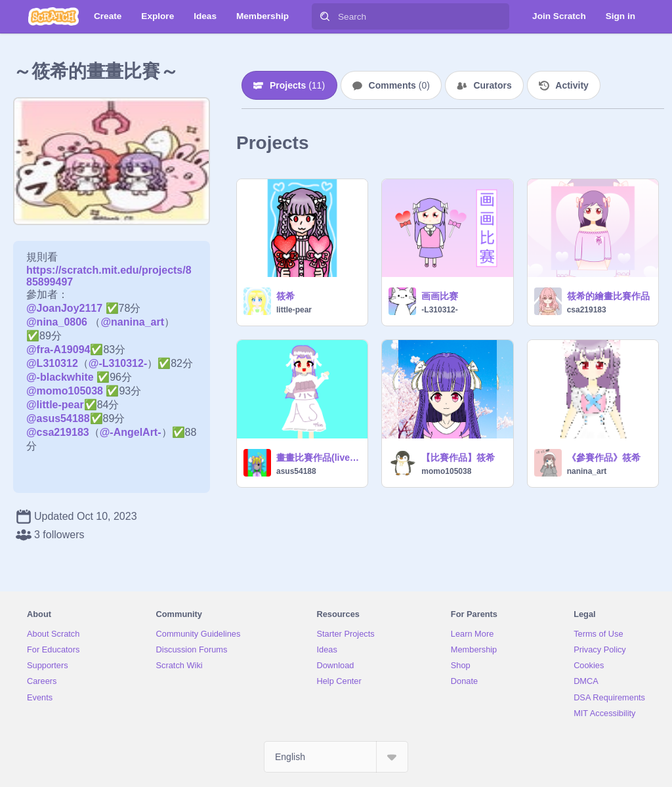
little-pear (294, 310)
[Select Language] (336, 757)
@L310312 (52, 363)
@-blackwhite (60, 377)
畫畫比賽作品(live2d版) (318, 457)
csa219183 (587, 310)
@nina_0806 (57, 322)
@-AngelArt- (131, 432)
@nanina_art (132, 322)
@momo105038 (65, 391)
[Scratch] (53, 16)
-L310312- (439, 310)
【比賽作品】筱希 (458, 457)
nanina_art (587, 471)
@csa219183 (58, 432)
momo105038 (446, 471)
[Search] (325, 16)
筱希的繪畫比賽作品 (608, 296)
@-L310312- (118, 363)
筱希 (285, 296)
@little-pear (55, 405)
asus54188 (296, 471)
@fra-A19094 (58, 350)
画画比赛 (440, 296)
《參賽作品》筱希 (604, 457)
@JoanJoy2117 (64, 308)
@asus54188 (58, 418)
